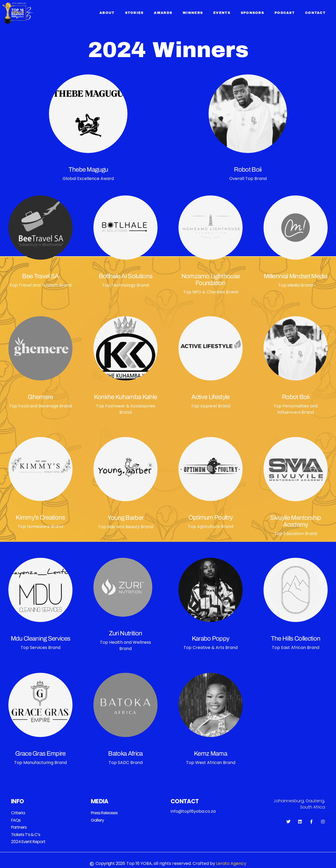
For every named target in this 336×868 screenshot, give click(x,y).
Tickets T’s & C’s (25, 833)
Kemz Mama (211, 754)
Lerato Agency (231, 861)
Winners (193, 13)
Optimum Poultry (211, 517)
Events (222, 13)
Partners (19, 826)
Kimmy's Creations (40, 517)
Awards (163, 13)
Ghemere (40, 397)
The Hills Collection (296, 638)
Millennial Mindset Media (296, 276)
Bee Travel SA (40, 276)
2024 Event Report (28, 840)
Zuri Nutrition (126, 633)
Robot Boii (248, 170)
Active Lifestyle (210, 397)
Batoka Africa (125, 754)
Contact (315, 13)
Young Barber (126, 518)
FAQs (16, 819)
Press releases (104, 813)
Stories (134, 13)
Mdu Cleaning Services (41, 638)
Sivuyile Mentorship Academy (295, 521)
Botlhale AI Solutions (126, 276)
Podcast (285, 13)
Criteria (18, 813)
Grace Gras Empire (40, 754)
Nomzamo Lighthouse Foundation (211, 280)
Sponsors (252, 13)
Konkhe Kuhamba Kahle (126, 397)
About (107, 13)
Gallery (97, 819)
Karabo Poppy (211, 638)
